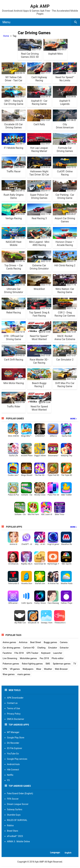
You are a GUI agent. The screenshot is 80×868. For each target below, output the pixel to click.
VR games (15, 669)
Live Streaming (10, 658)
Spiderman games (62, 664)
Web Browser (61, 669)
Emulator (53, 648)
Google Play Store (16, 738)
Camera (64, 642)
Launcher (58, 653)
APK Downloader (15, 698)
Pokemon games (11, 664)
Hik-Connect (13, 770)
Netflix (10, 775)
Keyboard (46, 653)
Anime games (9, 642)
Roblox (10, 825)
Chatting (41, 648)
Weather (48, 669)
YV (8, 780)
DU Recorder (13, 743)
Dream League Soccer (18, 804)
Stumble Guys (14, 815)
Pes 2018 (44, 658)
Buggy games (50, 642)
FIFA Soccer (13, 799)
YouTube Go (13, 754)
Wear (39, 669)
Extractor (64, 648)
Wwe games (9, 674)
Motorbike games (28, 658)
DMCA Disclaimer (16, 719)
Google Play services (17, 759)
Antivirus (23, 642)
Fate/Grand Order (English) (20, 793)
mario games (24, 674)
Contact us (12, 703)
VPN (5, 669)
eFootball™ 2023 (15, 836)
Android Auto (13, 764)
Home (6, 36)
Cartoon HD (29, 648)
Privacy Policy (14, 714)
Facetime (7, 653)
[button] (40, 852)
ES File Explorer (15, 748)
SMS (48, 664)
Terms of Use (14, 708)
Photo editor (58, 658)
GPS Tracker (32, 653)
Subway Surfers (15, 809)
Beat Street (36, 642)
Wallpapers (28, 669)
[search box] (76, 22)
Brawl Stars (13, 831)
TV (75, 664)
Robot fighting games (32, 664)
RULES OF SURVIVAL (17, 820)
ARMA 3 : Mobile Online (18, 841)
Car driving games (11, 648)
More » (74, 419)
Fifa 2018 (19, 653)
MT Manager (13, 732)
